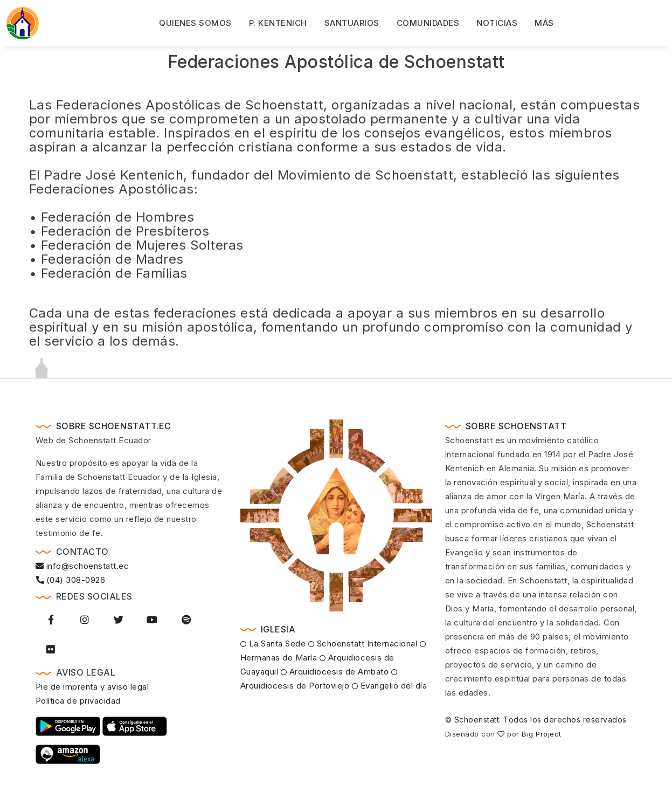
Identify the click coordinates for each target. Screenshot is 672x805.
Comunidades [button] (428, 23)
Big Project (542, 734)
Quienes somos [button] (195, 23)
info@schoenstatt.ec (82, 566)
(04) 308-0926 (71, 580)
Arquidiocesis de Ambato (335, 672)
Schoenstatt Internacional (363, 644)
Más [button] (544, 23)
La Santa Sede (273, 644)
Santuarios (352, 23)
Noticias (497, 23)
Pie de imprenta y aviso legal (92, 687)
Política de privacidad (78, 701)
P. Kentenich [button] (278, 23)
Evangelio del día (390, 686)
